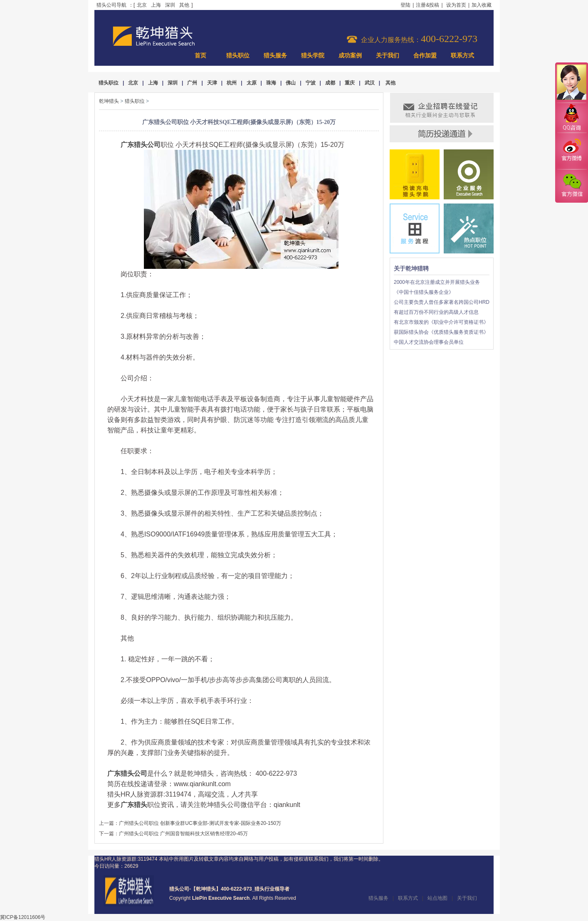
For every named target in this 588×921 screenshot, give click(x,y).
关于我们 (388, 56)
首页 (200, 56)
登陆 (405, 5)
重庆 (350, 83)
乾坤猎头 (109, 101)
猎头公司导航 (111, 5)
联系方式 (462, 56)
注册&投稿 (427, 5)
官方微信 (571, 186)
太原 (252, 83)
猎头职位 (238, 56)
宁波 (311, 83)
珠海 (271, 83)
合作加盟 (425, 56)
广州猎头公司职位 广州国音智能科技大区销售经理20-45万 (183, 834)
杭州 (232, 83)
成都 (330, 83)
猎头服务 (275, 56)
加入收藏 (482, 5)
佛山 (291, 83)
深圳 (170, 5)
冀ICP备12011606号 (23, 917)
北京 (142, 5)
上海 (156, 5)
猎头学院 (313, 56)
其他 (184, 5)
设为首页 (456, 5)
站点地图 (437, 898)
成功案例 (350, 56)
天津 (212, 83)
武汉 (370, 83)
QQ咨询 (571, 118)
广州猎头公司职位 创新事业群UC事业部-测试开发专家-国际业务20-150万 (200, 823)
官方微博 (571, 151)
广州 (192, 83)
